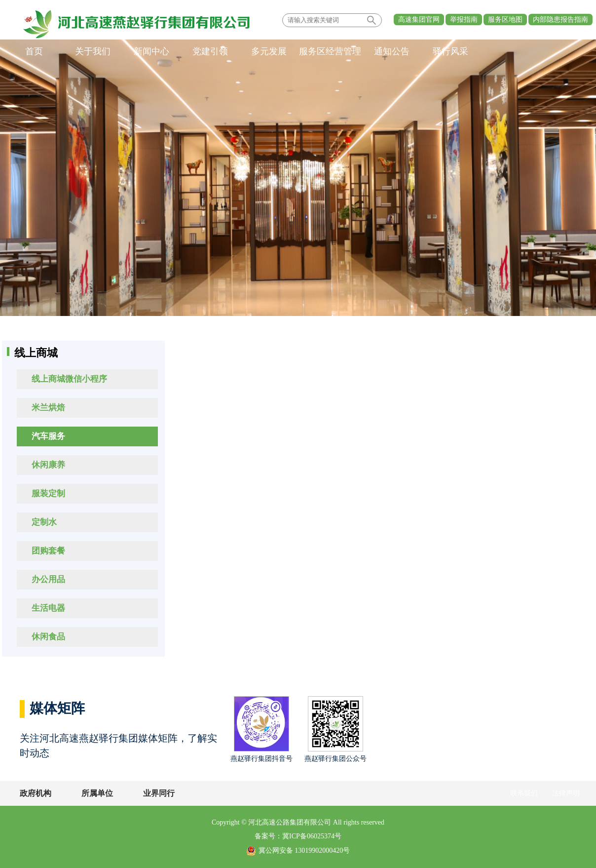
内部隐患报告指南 (560, 20)
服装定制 (48, 493)
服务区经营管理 (330, 51)
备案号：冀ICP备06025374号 (298, 836)
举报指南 (464, 20)
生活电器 (48, 608)
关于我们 (93, 51)
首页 (34, 51)
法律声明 (566, 793)
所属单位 (97, 793)
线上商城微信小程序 (69, 379)
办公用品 (48, 579)
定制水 (44, 522)
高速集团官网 (419, 20)
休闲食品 (48, 637)
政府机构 (36, 793)
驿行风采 (450, 51)
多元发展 (269, 51)
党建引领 (210, 51)
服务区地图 (505, 20)
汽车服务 (48, 436)
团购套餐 (48, 551)
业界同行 (159, 793)
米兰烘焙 (48, 408)
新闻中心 (151, 51)
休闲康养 (48, 465)
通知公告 (392, 51)
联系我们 (524, 793)
